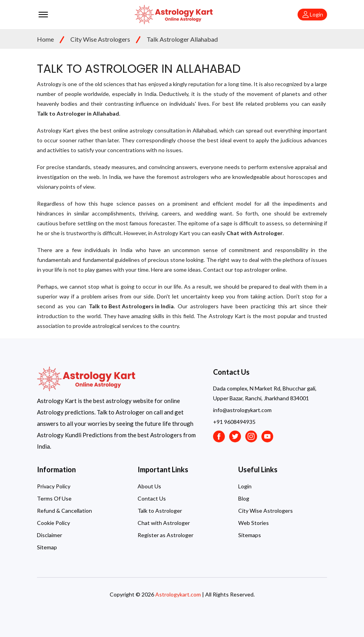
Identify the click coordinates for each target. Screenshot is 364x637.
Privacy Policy (54, 486)
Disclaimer (50, 535)
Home (45, 39)
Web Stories (254, 523)
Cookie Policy (53, 523)
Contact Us (152, 498)
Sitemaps (250, 535)
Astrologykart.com (178, 594)
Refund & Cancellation (64, 511)
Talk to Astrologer (160, 511)
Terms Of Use (54, 498)
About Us (149, 486)
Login (245, 486)
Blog (244, 498)
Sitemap (47, 547)
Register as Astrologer (165, 535)
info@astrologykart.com (242, 410)
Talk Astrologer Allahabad (182, 39)
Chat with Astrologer (164, 523)
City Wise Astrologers (100, 39)
